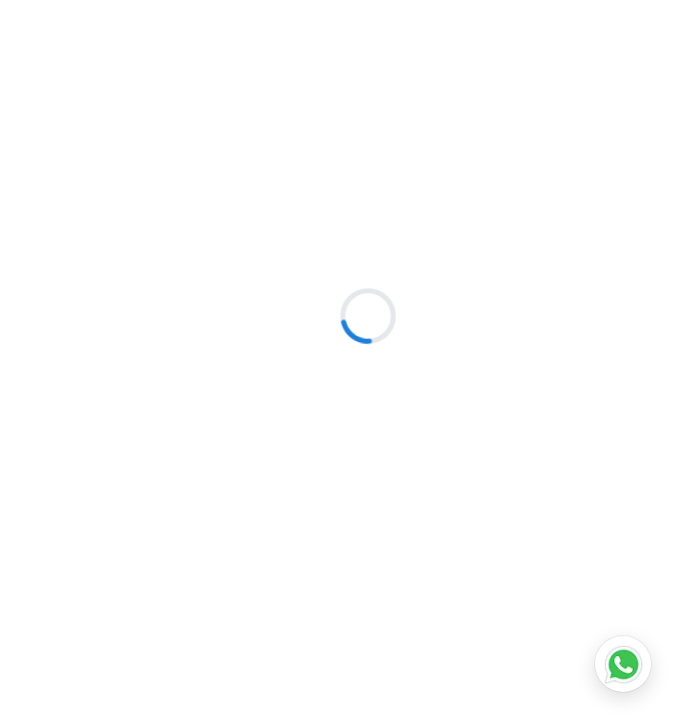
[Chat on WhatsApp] (623, 664)
